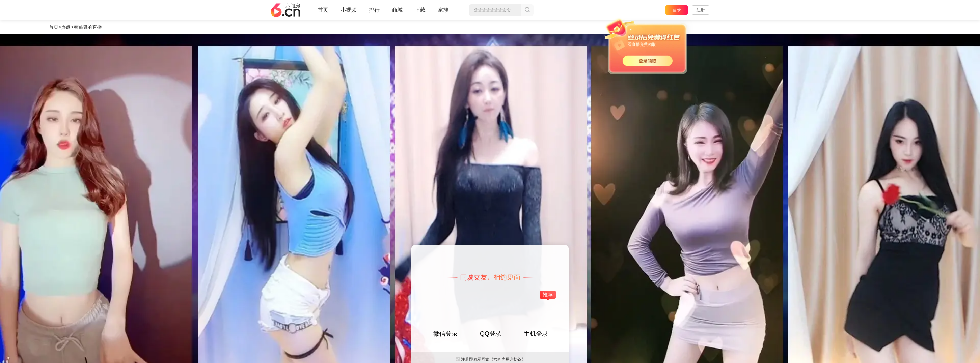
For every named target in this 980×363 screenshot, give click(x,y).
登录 (677, 10)
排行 (374, 10)
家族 (443, 13)
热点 (66, 27)
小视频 (349, 13)
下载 (420, 10)
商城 (397, 13)
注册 (701, 10)
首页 (323, 13)
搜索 (527, 10)
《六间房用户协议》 (508, 359)
